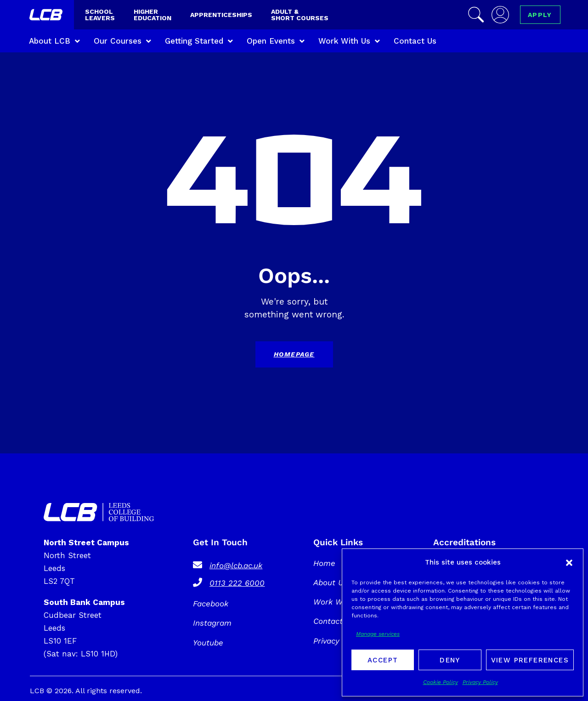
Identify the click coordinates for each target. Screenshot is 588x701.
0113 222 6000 (237, 583)
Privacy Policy (480, 682)
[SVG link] (99, 512)
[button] (569, 563)
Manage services (378, 634)
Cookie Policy (441, 682)
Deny (450, 660)
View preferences (530, 660)
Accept (383, 660)
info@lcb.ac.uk (236, 565)
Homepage (294, 354)
